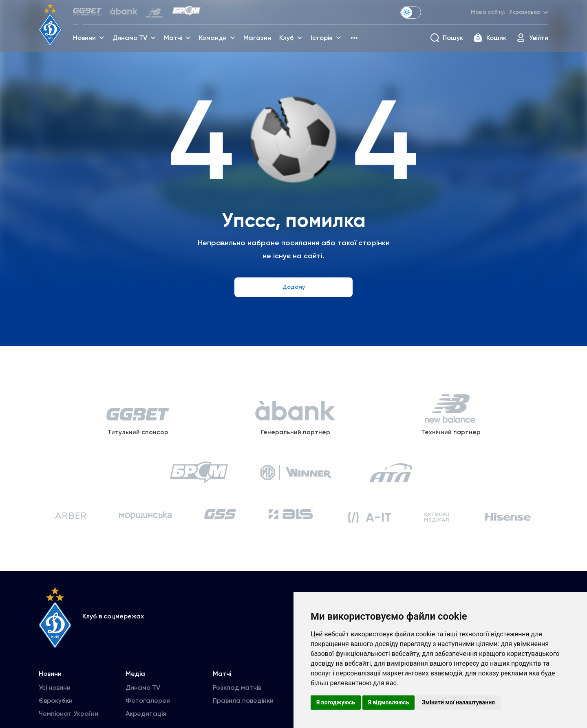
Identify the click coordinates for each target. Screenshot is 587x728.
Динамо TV (143, 695)
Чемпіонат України (68, 721)
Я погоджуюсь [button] (336, 702)
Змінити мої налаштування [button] (458, 702)
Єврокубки (56, 708)
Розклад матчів (237, 695)
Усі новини (55, 695)
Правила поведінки (243, 708)
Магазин (258, 39)
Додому (294, 287)
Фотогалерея (148, 708)
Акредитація (146, 721)
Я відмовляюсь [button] (389, 702)
